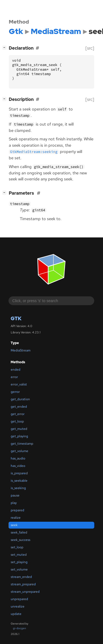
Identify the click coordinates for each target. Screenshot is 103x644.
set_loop (17, 547)
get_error (18, 414)
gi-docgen (20, 628)
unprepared (19, 599)
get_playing (19, 436)
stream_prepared (23, 584)
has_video (18, 466)
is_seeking (18, 488)
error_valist (19, 384)
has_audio (18, 458)
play (14, 503)
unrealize (18, 606)
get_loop (17, 421)
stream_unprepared (25, 592)
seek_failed (19, 532)
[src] (90, 48)
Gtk (16, 318)
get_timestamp (22, 444)
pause (15, 495)
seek (14, 525)
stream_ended (21, 577)
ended (16, 370)
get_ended (19, 407)
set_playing (19, 562)
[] (5, 48)
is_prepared (19, 473)
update (16, 614)
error (14, 377)
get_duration (20, 399)
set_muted (19, 555)
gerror (15, 392)
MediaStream (21, 350)
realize (16, 518)
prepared (17, 510)
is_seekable (19, 481)
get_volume (20, 451)
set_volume (19, 569)
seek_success (20, 540)
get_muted (19, 429)
